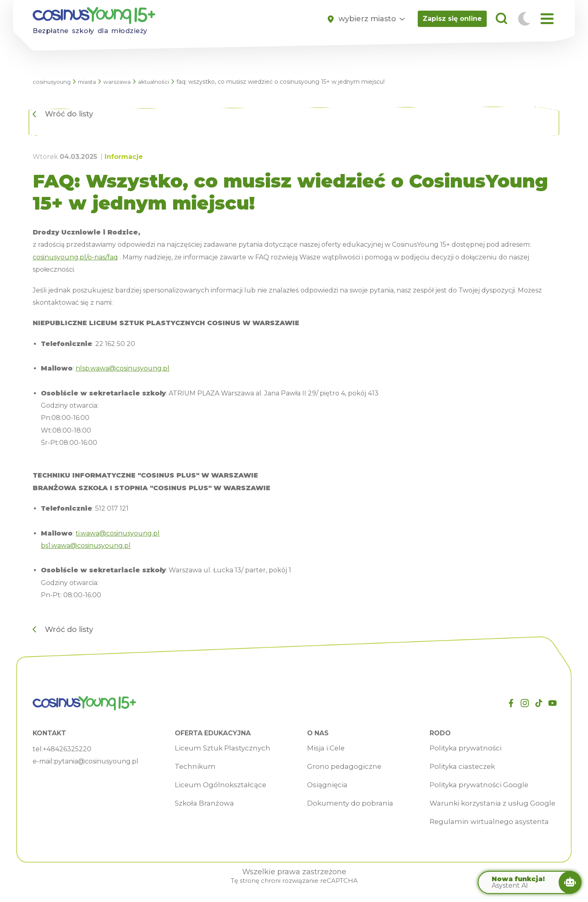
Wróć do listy (69, 114)
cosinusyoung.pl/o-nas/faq (75, 257)
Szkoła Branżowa (201, 804)
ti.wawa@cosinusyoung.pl (118, 533)
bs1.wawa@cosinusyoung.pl (86, 546)
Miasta (89, 82)
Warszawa (120, 82)
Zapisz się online (452, 19)
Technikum (191, 767)
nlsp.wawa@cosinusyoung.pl (122, 368)
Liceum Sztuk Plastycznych (220, 748)
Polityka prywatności (461, 748)
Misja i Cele (322, 748)
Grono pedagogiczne (340, 767)
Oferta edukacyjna (210, 733)
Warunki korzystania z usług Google (489, 804)
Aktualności (157, 82)
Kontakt (50, 733)
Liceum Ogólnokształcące (217, 785)
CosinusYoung (52, 82)
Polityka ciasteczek (458, 767)
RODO (434, 733)
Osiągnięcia (323, 785)
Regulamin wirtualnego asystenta (485, 822)
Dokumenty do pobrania (346, 804)
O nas (313, 733)
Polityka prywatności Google (475, 785)
